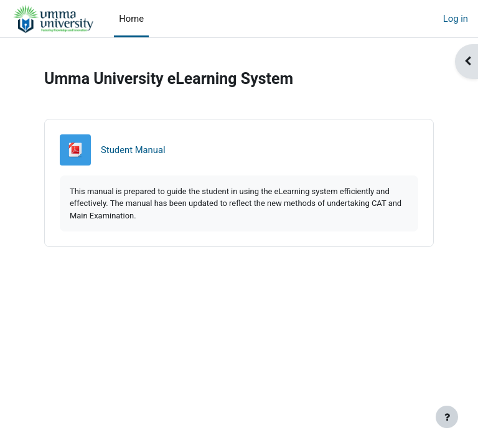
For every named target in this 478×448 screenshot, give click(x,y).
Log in (456, 19)
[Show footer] (447, 417)
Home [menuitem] (131, 19)
